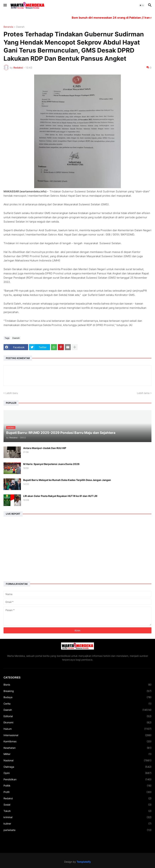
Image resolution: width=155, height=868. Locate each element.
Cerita (77, 704)
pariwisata (77, 830)
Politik (77, 786)
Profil (77, 792)
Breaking (77, 691)
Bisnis (77, 685)
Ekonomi (77, 722)
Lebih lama (143, 393)
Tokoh (77, 811)
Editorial (77, 716)
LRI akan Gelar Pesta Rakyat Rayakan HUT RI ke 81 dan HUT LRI (60, 496)
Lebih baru (12, 393)
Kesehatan (77, 748)
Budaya (77, 697)
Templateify (84, 862)
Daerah (20, 27)
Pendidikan (77, 779)
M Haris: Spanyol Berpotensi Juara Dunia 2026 (51, 464)
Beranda (8, 27)
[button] (5, 5)
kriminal (77, 817)
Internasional (77, 735)
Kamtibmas (77, 741)
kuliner (77, 824)
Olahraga (77, 767)
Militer (77, 754)
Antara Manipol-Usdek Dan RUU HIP (45, 448)
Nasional (77, 760)
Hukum (77, 729)
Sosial (77, 805)
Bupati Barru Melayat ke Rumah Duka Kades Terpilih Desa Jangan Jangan (67, 480)
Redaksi (77, 798)
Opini (77, 773)
